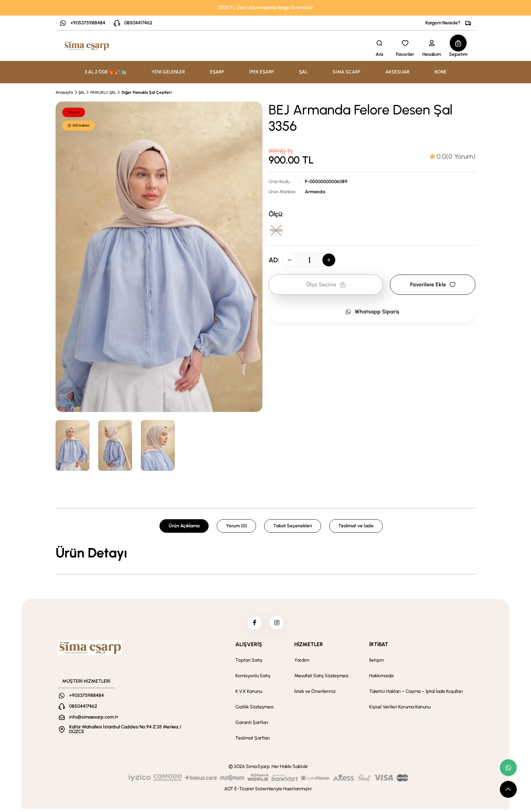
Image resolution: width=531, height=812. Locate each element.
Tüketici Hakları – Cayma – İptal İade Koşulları (416, 694)
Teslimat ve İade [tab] (356, 526)
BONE (441, 72)
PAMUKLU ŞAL (103, 92)
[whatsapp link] (508, 768)
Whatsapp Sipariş (372, 314)
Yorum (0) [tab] (236, 526)
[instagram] (278, 624)
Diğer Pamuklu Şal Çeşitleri (147, 92)
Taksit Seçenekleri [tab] (293, 526)
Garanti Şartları (252, 726)
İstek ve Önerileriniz (315, 694)
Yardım (302, 663)
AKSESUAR (397, 72)
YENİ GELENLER (168, 72)
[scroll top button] (508, 789)
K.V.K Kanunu (249, 694)
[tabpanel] (265, 553)
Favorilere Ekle (433, 287)
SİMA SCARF (346, 72)
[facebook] (253, 624)
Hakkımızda (381, 679)
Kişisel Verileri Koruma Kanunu (400, 710)
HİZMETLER (309, 647)
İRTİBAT (379, 647)
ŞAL (82, 92)
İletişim (376, 663)
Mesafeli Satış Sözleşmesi (321, 679)
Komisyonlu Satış (253, 679)
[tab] (453, 156)
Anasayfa (64, 92)
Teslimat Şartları (253, 741)
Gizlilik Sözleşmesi (254, 710)
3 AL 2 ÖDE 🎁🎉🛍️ (105, 72)
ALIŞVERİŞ (249, 647)
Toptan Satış (249, 663)
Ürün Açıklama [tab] (184, 526)
